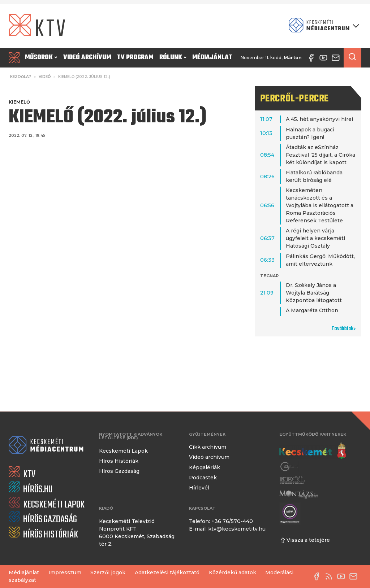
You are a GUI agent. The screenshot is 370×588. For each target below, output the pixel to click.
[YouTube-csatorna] (343, 576)
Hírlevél (199, 488)
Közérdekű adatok (233, 572)
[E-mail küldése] (355, 576)
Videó (45, 77)
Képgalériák (205, 467)
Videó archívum (87, 58)
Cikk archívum (208, 447)
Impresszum (65, 572)
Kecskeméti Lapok (123, 451)
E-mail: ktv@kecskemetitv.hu (227, 529)
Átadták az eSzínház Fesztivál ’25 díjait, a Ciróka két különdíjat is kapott (320, 155)
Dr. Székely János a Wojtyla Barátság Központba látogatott (314, 293)
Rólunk (173, 58)
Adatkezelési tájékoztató (167, 572)
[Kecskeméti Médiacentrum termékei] (322, 26)
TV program (135, 58)
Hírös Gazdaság (119, 471)
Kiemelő (19, 102)
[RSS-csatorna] (331, 576)
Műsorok (41, 58)
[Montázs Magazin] (299, 494)
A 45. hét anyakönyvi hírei (319, 119)
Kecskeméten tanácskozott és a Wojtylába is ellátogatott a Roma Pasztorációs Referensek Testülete (320, 205)
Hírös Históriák (119, 461)
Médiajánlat (212, 58)
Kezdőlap (21, 77)
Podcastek (203, 478)
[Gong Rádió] (289, 466)
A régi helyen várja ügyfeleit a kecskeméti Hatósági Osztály (315, 238)
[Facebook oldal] (318, 576)
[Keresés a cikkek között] (352, 58)
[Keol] (292, 480)
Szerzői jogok (108, 572)
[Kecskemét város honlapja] (313, 451)
